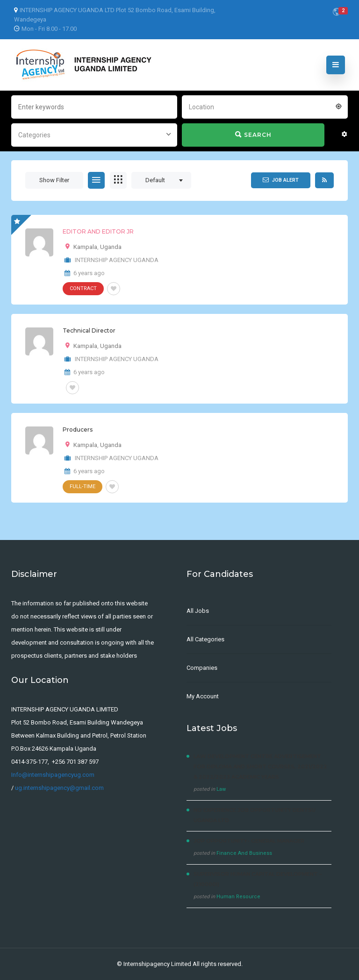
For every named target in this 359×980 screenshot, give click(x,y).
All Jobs (198, 611)
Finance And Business (244, 853)
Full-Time (83, 486)
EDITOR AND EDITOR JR (98, 231)
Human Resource (238, 897)
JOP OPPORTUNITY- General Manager (249, 841)
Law (221, 789)
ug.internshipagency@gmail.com (59, 788)
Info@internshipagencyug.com (53, 775)
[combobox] (265, 106)
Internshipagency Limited (157, 964)
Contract (83, 288)
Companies (202, 668)
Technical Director (89, 330)
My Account (203, 696)
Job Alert (281, 180)
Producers (78, 430)
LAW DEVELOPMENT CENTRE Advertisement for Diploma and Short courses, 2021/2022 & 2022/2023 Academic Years (260, 767)
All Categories (205, 639)
